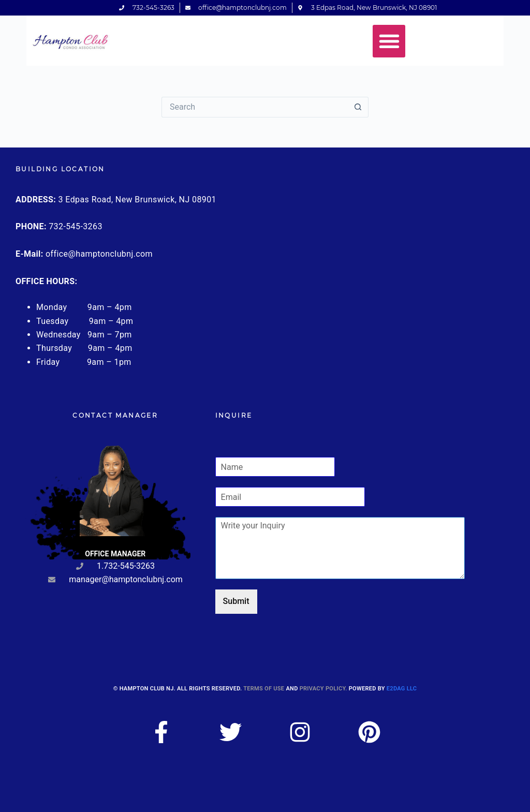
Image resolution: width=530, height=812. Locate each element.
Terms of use (264, 689)
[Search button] (358, 107)
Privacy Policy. (323, 689)
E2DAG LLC (402, 689)
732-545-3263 (76, 226)
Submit (236, 601)
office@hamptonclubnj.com (99, 254)
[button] (389, 41)
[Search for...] (255, 107)
